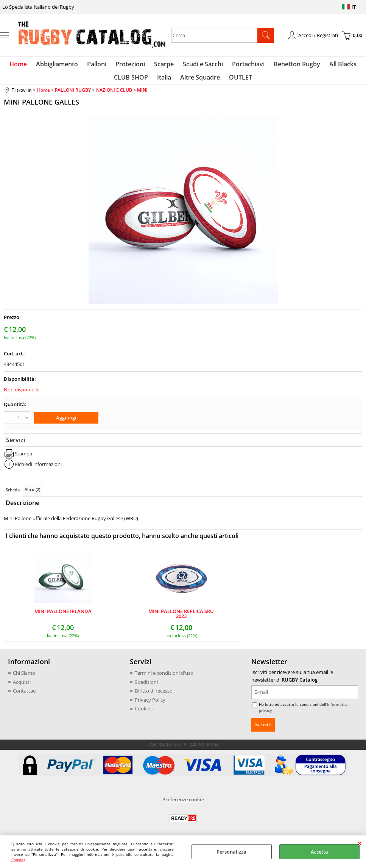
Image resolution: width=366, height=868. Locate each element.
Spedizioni (146, 687)
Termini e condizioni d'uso (164, 678)
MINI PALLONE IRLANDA (63, 617)
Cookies (18, 860)
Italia (165, 82)
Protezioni (132, 66)
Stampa (23, 458)
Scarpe (164, 66)
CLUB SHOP (133, 82)
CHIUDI (360, 843)
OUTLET (238, 82)
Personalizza (231, 852)
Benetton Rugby (292, 66)
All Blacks (337, 66)
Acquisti (22, 687)
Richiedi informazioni (38, 469)
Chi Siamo (24, 678)
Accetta (319, 852)
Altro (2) (32, 494)
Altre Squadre (199, 82)
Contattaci (25, 696)
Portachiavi (245, 66)
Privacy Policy (150, 705)
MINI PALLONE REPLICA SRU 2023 (181, 619)
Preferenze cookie (183, 804)
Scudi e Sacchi (201, 66)
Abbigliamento (62, 66)
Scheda (13, 495)
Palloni (100, 66)
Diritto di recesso (154, 696)
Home (24, 66)
